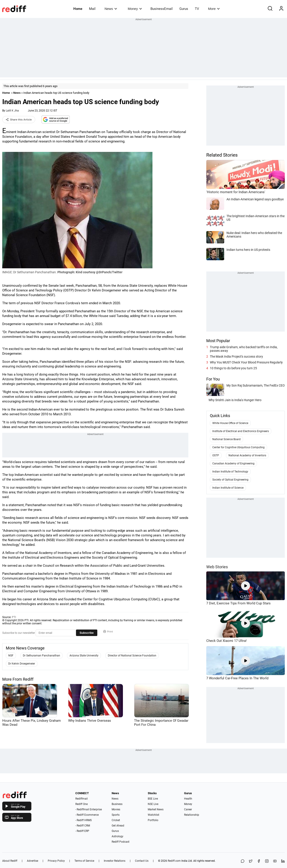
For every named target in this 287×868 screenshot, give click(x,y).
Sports (116, 815)
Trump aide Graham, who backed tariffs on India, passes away (244, 349)
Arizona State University (84, 656)
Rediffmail (82, 799)
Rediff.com (174, 861)
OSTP (216, 455)
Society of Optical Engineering (230, 480)
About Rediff (10, 861)
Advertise (33, 861)
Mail (92, 9)
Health (188, 799)
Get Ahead (118, 826)
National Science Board (226, 439)
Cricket (116, 820)
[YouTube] (275, 861)
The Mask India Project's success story (236, 356)
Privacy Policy (56, 861)
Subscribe (87, 633)
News (111, 9)
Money (135, 9)
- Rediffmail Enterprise (89, 809)
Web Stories (217, 567)
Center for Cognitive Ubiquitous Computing (238, 447)
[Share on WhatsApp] (243, 861)
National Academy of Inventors (247, 455)
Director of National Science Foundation (132, 656)
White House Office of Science (230, 423)
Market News (156, 809)
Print (108, 632)
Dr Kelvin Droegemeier (22, 664)
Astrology (117, 836)
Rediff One (82, 804)
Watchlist (153, 815)
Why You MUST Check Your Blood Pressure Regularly (246, 362)
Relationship (192, 815)
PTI (14, 617)
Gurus (184, 9)
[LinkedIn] (283, 861)
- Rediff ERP (82, 831)
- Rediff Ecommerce (87, 815)
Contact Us (142, 861)
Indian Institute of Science (228, 488)
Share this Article (19, 120)
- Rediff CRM (83, 826)
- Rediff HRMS (84, 820)
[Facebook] (259, 861)
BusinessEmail (162, 9)
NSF (11, 656)
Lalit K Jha (12, 111)
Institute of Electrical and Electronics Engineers (241, 431)
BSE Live (153, 799)
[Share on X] (251, 861)
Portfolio (153, 820)
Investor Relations (115, 861)
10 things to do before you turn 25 (233, 368)
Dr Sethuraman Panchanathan (41, 656)
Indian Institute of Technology (230, 472)
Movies (116, 809)
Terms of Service (84, 861)
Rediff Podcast (121, 842)
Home (78, 9)
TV (197, 9)
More (214, 9)
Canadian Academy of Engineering (233, 464)
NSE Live (153, 804)
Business (117, 804)
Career (188, 809)
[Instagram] (267, 861)
